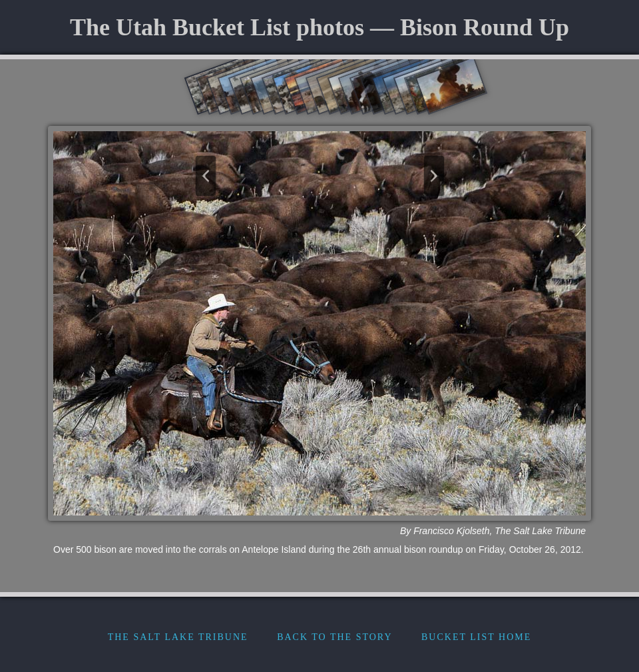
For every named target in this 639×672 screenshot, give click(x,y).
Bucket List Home (476, 637)
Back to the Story (334, 637)
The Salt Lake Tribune (178, 637)
